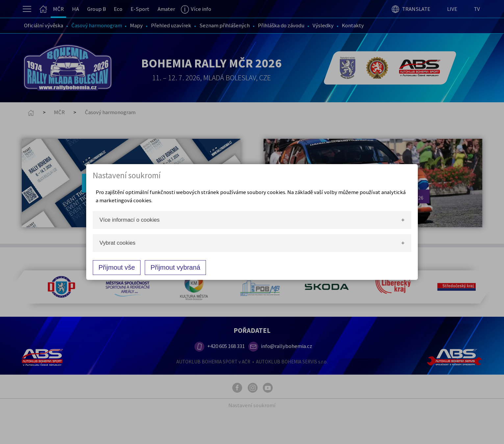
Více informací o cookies (129, 220)
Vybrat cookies (117, 243)
